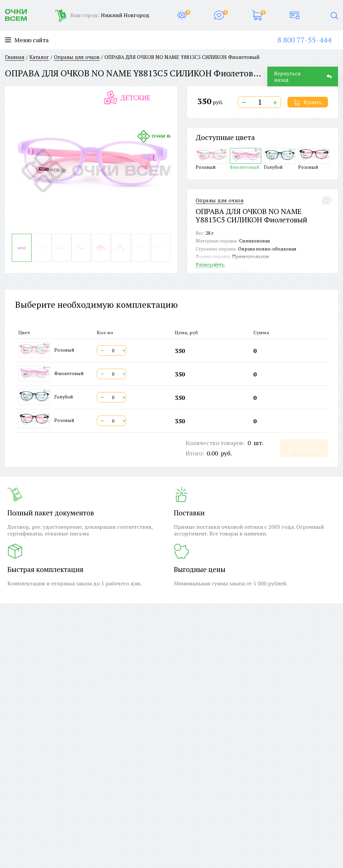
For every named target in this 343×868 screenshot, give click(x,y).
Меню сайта (27, 40)
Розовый (211, 159)
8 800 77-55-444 (304, 40)
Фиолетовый (246, 159)
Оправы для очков (220, 200)
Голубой (280, 159)
